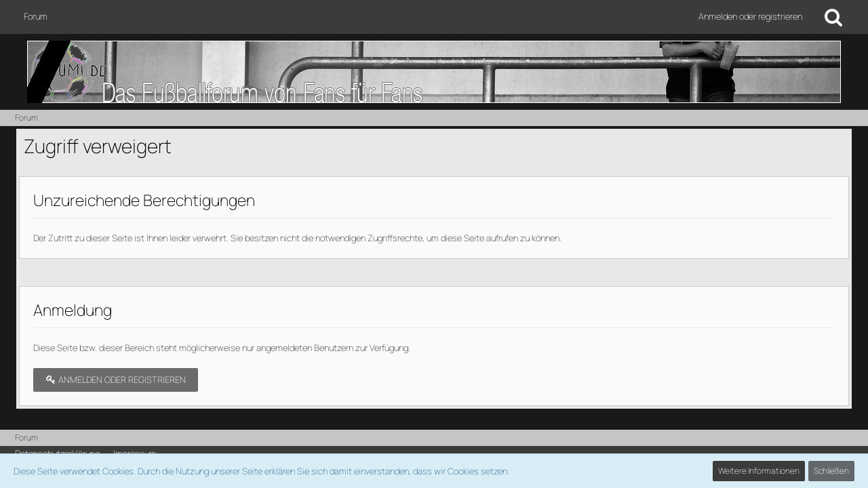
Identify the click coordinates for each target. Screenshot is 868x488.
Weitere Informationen (759, 471)
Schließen (831, 471)
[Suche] (833, 17)
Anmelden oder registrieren (750, 16)
